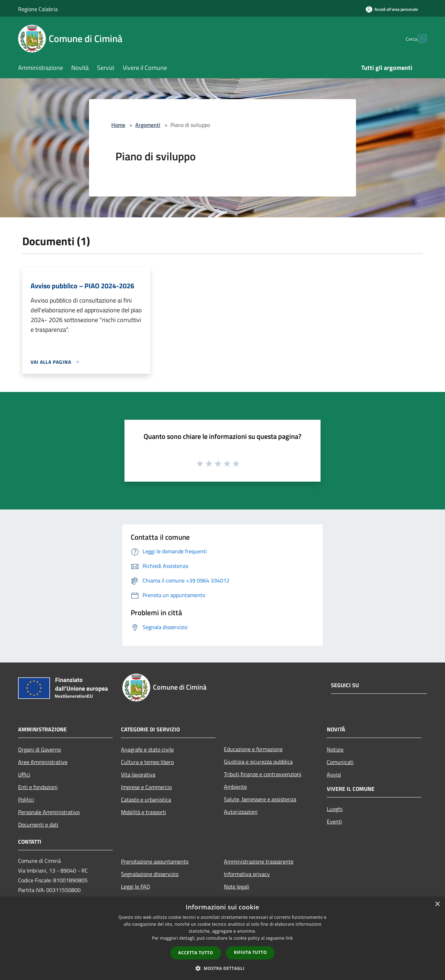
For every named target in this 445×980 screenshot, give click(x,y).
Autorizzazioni (241, 812)
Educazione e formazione (253, 749)
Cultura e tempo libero (147, 762)
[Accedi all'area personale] (392, 9)
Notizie (335, 749)
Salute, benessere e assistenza (260, 799)
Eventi (334, 821)
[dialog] (222, 938)
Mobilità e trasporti (144, 812)
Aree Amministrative (43, 762)
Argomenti (148, 125)
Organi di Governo (39, 749)
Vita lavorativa (138, 774)
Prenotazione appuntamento (155, 861)
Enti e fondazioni (38, 787)
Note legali (237, 886)
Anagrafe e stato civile (147, 749)
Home (118, 125)
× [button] (437, 904)
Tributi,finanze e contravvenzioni (263, 774)
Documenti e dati (38, 825)
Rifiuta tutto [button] (250, 952)
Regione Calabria (38, 9)
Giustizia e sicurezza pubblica (258, 762)
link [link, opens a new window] (289, 938)
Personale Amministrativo (49, 812)
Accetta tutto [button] (196, 953)
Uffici (24, 774)
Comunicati (340, 762)
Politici (26, 800)
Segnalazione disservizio (150, 874)
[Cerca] (419, 39)
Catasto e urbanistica (146, 800)
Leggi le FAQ (136, 886)
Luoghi (335, 809)
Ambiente (235, 787)
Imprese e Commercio (146, 787)
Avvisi (334, 774)
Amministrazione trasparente (259, 861)
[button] (222, 968)
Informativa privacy (247, 874)
